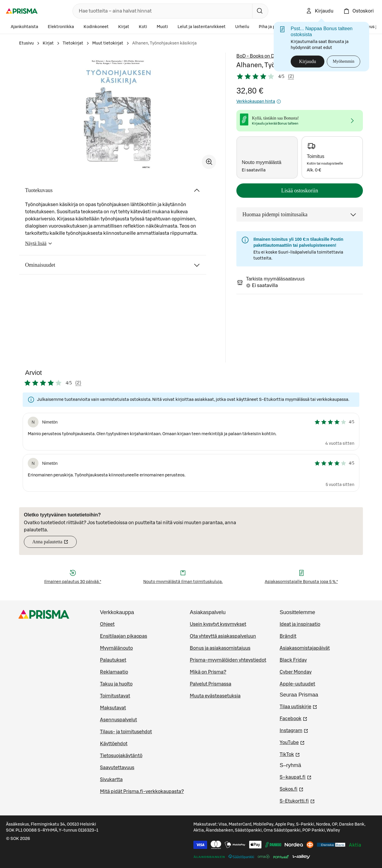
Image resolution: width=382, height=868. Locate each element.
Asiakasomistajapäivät (305, 648)
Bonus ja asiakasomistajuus (220, 648)
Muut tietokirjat (108, 43)
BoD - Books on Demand (263, 56)
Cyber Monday (296, 672)
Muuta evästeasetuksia (215, 696)
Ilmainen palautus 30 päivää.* (73, 582)
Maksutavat (113, 708)
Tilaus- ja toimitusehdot (126, 732)
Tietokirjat (73, 43)
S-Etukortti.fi (297, 800)
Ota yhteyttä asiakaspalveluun (223, 636)
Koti (143, 27)
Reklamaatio (114, 672)
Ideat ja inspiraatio (300, 624)
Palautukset (113, 660)
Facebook (294, 718)
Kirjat (124, 27)
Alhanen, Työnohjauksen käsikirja (164, 43)
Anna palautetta (54, 543)
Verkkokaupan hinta (259, 102)
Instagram (294, 730)
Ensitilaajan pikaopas (124, 636)
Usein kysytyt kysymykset (218, 624)
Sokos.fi (292, 789)
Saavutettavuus (117, 768)
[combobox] (161, 11)
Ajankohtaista (24, 27)
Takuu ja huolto (116, 684)
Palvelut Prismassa (211, 684)
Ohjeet (107, 624)
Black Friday (293, 660)
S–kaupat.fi (296, 777)
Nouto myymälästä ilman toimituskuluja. (183, 582)
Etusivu (26, 43)
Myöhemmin (344, 61)
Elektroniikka (61, 27)
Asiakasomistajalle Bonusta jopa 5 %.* (301, 582)
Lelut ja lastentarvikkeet (202, 27)
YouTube (292, 742)
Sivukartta (111, 780)
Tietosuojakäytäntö (121, 756)
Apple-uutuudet (297, 684)
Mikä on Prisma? (208, 672)
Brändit (288, 636)
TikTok (290, 754)
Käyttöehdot (114, 744)
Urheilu (242, 27)
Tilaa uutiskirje (298, 706)
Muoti (162, 27)
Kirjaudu (308, 61)
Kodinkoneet (96, 27)
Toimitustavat (115, 696)
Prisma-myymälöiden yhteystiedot (228, 660)
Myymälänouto (116, 648)
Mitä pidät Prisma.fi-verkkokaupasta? (142, 792)
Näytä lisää (39, 245)
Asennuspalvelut (118, 720)
